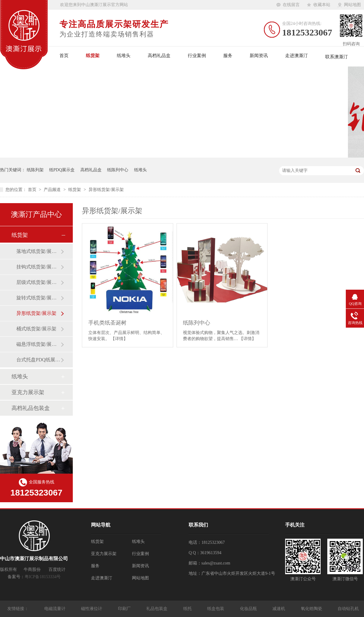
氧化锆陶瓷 (312, 609)
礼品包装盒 (157, 609)
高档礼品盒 (159, 56)
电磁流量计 (56, 609)
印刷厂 (125, 609)
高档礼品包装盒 (31, 408)
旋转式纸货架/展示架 (39, 298)
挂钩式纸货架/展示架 (39, 267)
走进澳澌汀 (297, 56)
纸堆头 (124, 56)
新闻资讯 (259, 56)
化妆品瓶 (249, 609)
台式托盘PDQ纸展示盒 (39, 360)
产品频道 (53, 190)
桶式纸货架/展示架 (36, 329)
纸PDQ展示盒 (62, 170)
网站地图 (352, 5)
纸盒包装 (216, 609)
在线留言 (291, 5)
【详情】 (119, 339)
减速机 (279, 609)
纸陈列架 (35, 170)
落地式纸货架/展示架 (39, 251)
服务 (228, 56)
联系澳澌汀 (337, 57)
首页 (64, 56)
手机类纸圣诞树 (107, 323)
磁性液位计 (92, 609)
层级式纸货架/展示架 (39, 282)
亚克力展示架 (28, 392)
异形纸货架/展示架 (106, 190)
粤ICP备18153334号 (43, 577)
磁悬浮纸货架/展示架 (39, 344)
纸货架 (93, 56)
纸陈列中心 (118, 170)
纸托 (188, 609)
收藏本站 (322, 5)
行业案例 (197, 56)
